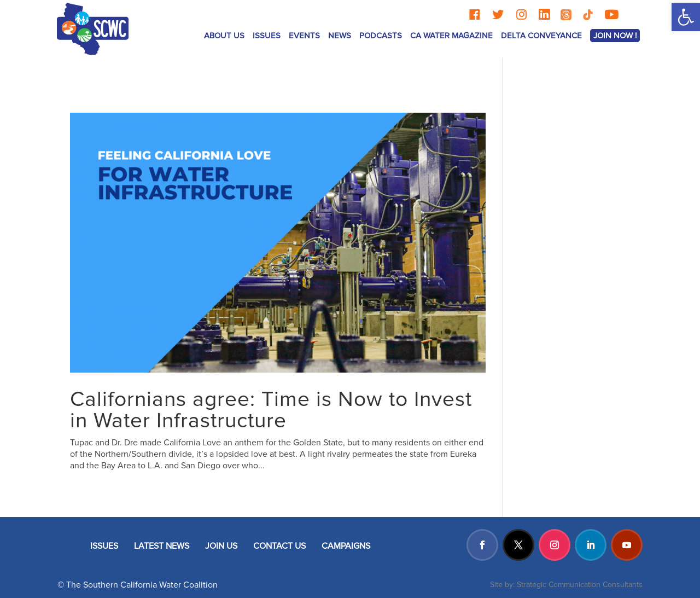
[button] (686, 17)
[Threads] (566, 14)
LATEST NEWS (162, 546)
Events (304, 36)
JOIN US (221, 546)
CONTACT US (279, 546)
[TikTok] (588, 14)
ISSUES (267, 36)
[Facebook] (474, 14)
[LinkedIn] (544, 14)
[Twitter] (498, 14)
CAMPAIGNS (346, 546)
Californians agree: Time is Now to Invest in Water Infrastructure (271, 410)
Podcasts (381, 36)
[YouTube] (611, 14)
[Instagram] (521, 14)
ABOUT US (224, 36)
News (340, 36)
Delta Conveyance (541, 36)
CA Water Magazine (451, 36)
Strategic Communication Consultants (580, 585)
